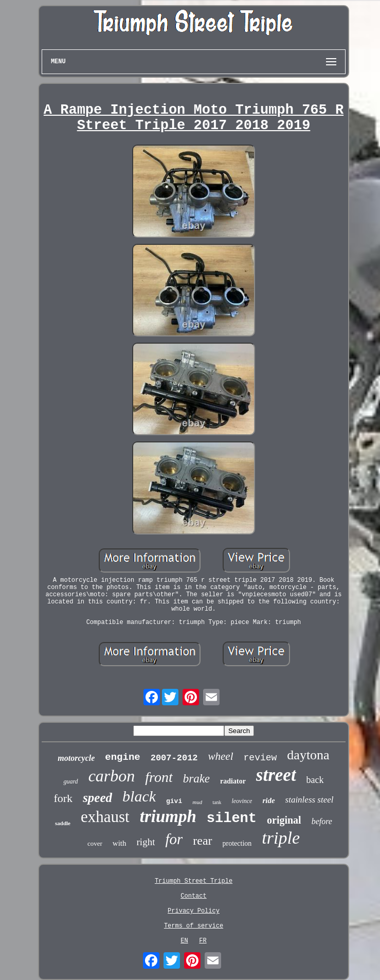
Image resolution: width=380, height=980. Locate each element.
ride (268, 800)
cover (95, 843)
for (174, 839)
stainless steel (310, 800)
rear (202, 841)
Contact (193, 896)
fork (63, 798)
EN (184, 941)
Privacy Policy (194, 911)
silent (232, 818)
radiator (233, 781)
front (159, 777)
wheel (221, 756)
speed (97, 798)
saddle (63, 823)
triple (281, 838)
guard (70, 781)
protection (237, 843)
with (120, 843)
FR (203, 941)
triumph (168, 816)
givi (174, 801)
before (322, 821)
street (276, 775)
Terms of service (194, 926)
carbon (112, 776)
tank (217, 802)
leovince (242, 801)
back (315, 780)
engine (122, 757)
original (284, 820)
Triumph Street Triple (194, 881)
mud (197, 802)
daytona (308, 755)
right (146, 842)
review (260, 758)
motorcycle (76, 758)
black (139, 796)
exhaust (105, 817)
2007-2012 (174, 758)
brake (196, 779)
